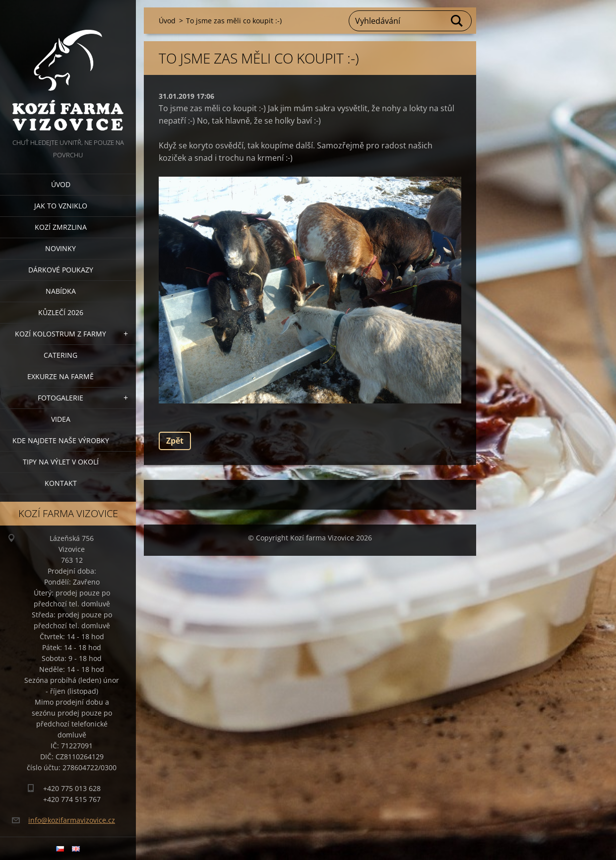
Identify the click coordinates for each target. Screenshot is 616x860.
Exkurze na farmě (61, 376)
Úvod (61, 184)
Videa (61, 419)
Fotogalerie (61, 398)
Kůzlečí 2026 (61, 312)
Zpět (175, 441)
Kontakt (61, 483)
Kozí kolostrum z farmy (61, 334)
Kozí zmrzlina (61, 227)
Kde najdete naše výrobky (61, 440)
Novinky (61, 248)
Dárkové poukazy (61, 270)
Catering (61, 355)
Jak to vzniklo (61, 206)
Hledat (457, 21)
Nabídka (61, 291)
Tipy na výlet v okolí (61, 462)
